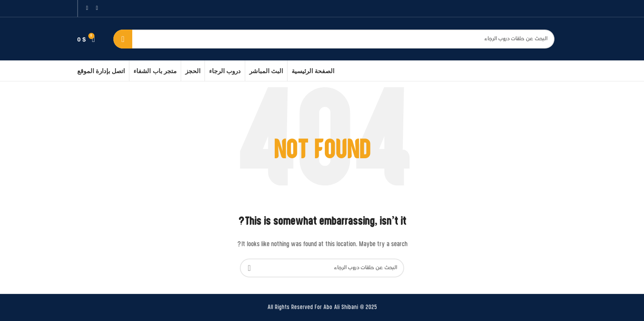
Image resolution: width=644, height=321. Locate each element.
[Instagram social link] (87, 8)
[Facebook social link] (97, 8)
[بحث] (334, 39)
